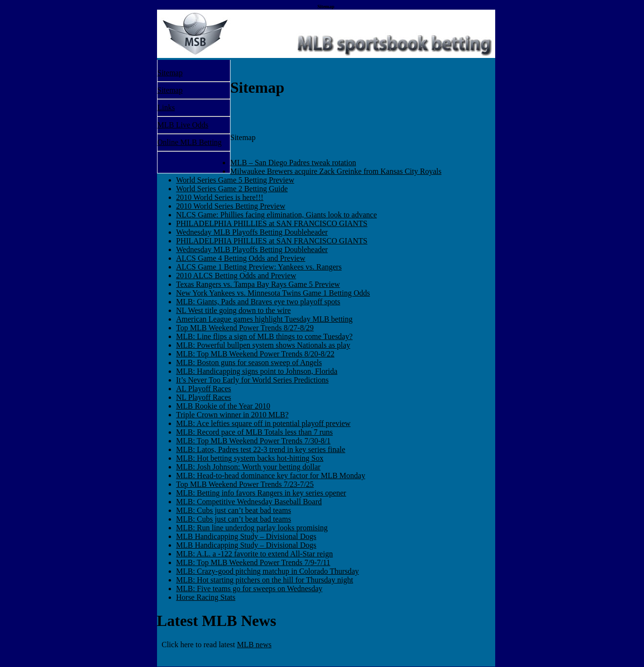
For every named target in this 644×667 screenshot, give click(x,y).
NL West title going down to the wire (234, 310)
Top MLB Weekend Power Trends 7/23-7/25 (245, 484)
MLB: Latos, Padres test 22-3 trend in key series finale (261, 449)
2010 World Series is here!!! (220, 197)
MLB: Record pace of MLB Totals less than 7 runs (255, 432)
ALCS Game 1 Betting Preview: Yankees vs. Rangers (259, 267)
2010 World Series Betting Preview (231, 206)
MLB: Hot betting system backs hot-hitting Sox (250, 458)
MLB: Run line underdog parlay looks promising (252, 528)
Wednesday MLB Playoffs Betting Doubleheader (252, 232)
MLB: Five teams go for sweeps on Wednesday (250, 589)
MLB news (254, 645)
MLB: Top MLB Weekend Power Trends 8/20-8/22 (256, 354)
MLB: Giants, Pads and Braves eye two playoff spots (258, 302)
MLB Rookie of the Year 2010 (223, 406)
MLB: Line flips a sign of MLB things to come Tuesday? (265, 336)
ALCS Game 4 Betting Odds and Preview (241, 258)
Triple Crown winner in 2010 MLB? (233, 415)
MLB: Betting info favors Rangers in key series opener (261, 493)
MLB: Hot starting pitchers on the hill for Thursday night (265, 580)
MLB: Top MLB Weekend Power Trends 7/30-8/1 (254, 441)
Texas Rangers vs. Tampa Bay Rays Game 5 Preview (258, 284)
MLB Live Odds (183, 125)
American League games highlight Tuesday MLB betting (265, 319)
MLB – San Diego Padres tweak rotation (293, 163)
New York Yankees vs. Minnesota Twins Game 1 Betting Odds (273, 293)
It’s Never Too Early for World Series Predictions (253, 380)
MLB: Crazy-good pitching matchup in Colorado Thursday (268, 571)
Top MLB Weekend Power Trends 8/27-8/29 (245, 328)
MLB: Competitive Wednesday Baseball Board (249, 502)
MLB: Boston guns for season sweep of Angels (249, 362)
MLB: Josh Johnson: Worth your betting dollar (249, 467)
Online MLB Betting (190, 142)
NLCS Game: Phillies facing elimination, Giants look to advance (277, 215)
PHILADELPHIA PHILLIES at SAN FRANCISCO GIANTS (272, 223)
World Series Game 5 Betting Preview (235, 180)
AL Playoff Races (204, 389)
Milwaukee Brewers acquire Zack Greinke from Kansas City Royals (336, 171)
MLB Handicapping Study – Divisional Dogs (246, 536)
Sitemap (170, 73)
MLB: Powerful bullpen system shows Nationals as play (263, 345)
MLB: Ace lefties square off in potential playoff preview (264, 423)
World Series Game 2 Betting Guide (232, 189)
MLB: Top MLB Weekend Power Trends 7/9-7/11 (253, 562)
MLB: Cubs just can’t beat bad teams (234, 510)
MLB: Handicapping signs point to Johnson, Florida (257, 371)
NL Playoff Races (204, 397)
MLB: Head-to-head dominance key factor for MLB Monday (271, 475)
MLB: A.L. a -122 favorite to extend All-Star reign (255, 554)
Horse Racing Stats (206, 597)
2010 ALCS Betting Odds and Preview (236, 276)
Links (166, 107)
